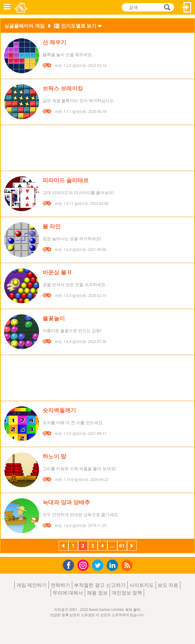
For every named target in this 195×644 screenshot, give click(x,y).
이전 (63, 546)
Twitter (99, 566)
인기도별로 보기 (79, 26)
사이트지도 (142, 585)
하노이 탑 (54, 456)
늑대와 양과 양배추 (66, 502)
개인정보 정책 (127, 593)
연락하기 (60, 585)
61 (122, 546)
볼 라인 (52, 226)
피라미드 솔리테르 (66, 180)
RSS (128, 565)
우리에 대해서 (68, 593)
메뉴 (7, 7)
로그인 (187, 7)
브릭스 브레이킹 (63, 88)
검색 (166, 8)
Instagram (84, 565)
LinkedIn (114, 565)
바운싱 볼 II (57, 272)
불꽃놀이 (54, 318)
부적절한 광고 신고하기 (100, 585)
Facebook (70, 564)
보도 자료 (168, 585)
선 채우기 (54, 42)
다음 (132, 546)
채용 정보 (97, 593)
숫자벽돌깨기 (59, 410)
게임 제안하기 (32, 585)
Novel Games (21, 7)
